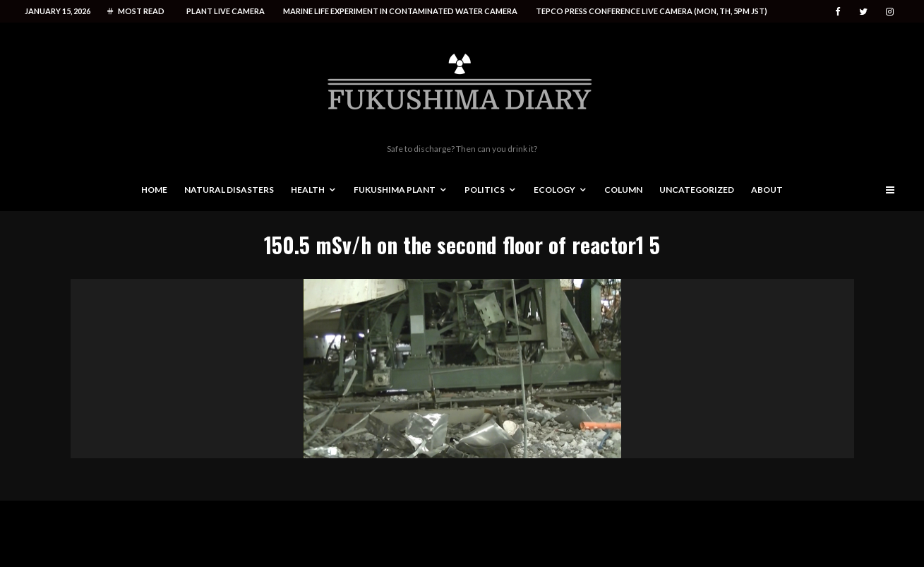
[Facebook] (838, 12)
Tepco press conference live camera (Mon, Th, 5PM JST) (652, 11)
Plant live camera (226, 11)
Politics (485, 190)
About (767, 190)
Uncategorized (697, 190)
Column (623, 190)
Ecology (554, 190)
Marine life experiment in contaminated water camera (400, 11)
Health (308, 190)
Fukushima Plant (395, 190)
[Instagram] (890, 12)
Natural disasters (229, 190)
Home (154, 190)
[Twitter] (863, 12)
